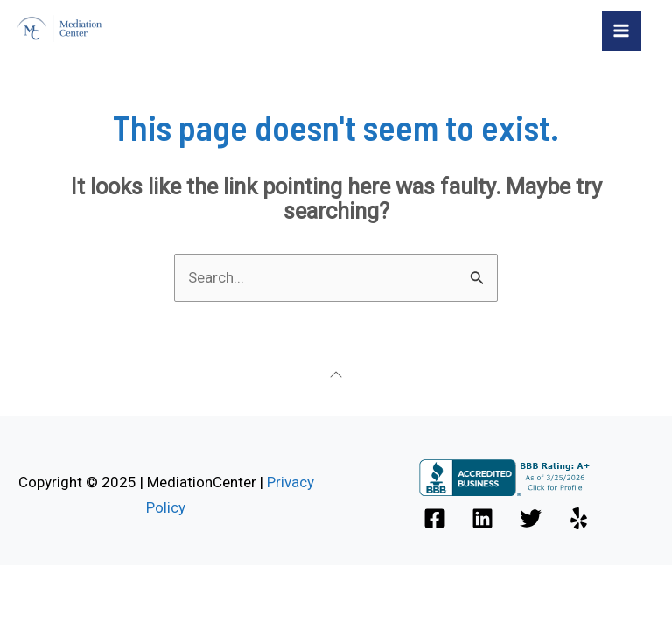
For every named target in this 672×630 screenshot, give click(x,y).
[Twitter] (531, 518)
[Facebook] (434, 518)
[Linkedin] (483, 518)
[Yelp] (579, 518)
